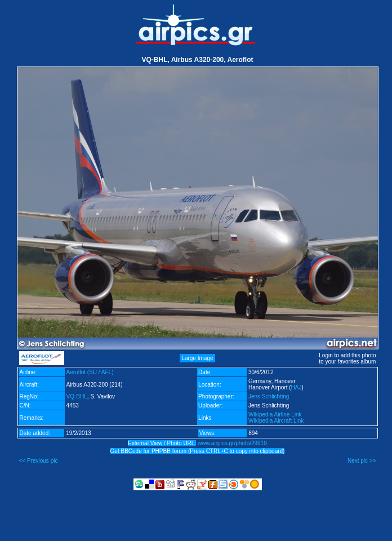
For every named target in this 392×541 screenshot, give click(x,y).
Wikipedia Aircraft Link (276, 421)
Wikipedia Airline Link (275, 414)
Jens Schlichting (269, 396)
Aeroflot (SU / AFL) (90, 372)
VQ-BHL (77, 396)
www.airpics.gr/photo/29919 (232, 443)
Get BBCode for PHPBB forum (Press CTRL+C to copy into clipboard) (198, 451)
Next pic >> (362, 461)
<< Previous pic (39, 461)
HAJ (297, 387)
